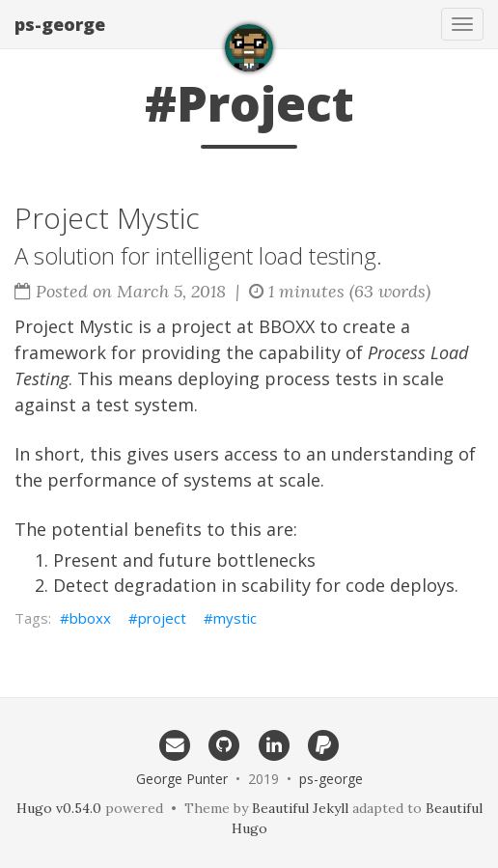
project (162, 618)
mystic (235, 618)
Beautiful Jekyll (300, 808)
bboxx (90, 618)
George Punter (182, 779)
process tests (321, 378)
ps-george (60, 24)
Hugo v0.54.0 (59, 808)
